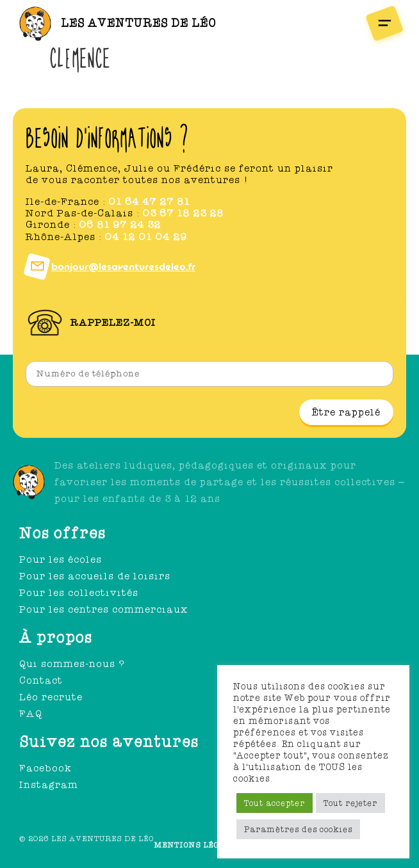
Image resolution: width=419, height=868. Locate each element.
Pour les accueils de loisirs (95, 576)
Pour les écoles (61, 559)
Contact (41, 680)
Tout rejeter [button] (350, 803)
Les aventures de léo (138, 23)
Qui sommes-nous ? (72, 664)
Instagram (49, 785)
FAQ (31, 714)
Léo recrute (51, 697)
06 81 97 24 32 (120, 225)
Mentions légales (198, 845)
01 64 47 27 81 (149, 202)
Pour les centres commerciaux (104, 609)
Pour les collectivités (79, 593)
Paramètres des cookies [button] (298, 829)
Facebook (45, 768)
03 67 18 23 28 (183, 213)
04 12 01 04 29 (146, 237)
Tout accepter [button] (275, 803)
